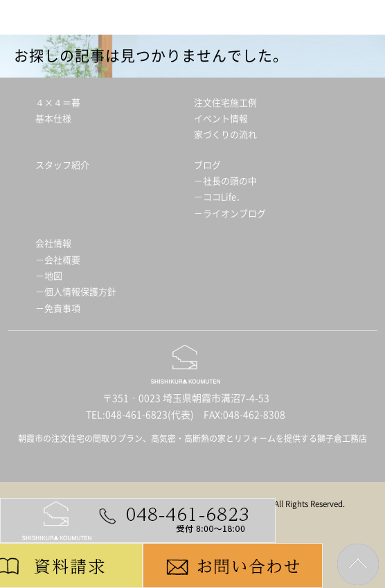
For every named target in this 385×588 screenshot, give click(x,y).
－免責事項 (58, 309)
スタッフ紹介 (62, 165)
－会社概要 (58, 260)
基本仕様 (53, 119)
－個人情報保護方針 (76, 292)
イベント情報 (221, 119)
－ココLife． (220, 197)
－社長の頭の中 (225, 181)
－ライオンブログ (230, 214)
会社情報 (53, 243)
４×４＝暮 (58, 103)
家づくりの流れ (225, 135)
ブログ (207, 165)
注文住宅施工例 (225, 103)
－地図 (49, 276)
